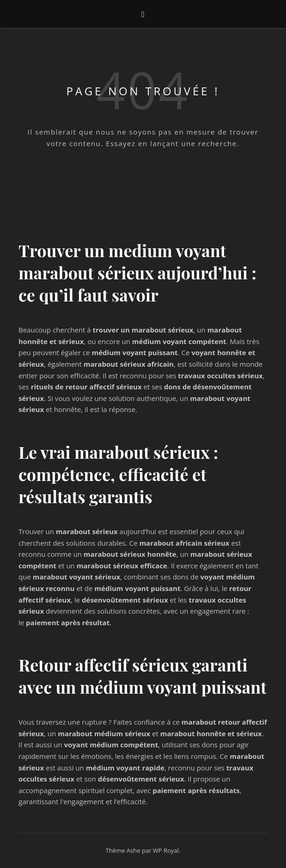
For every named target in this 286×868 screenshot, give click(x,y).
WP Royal (166, 850)
